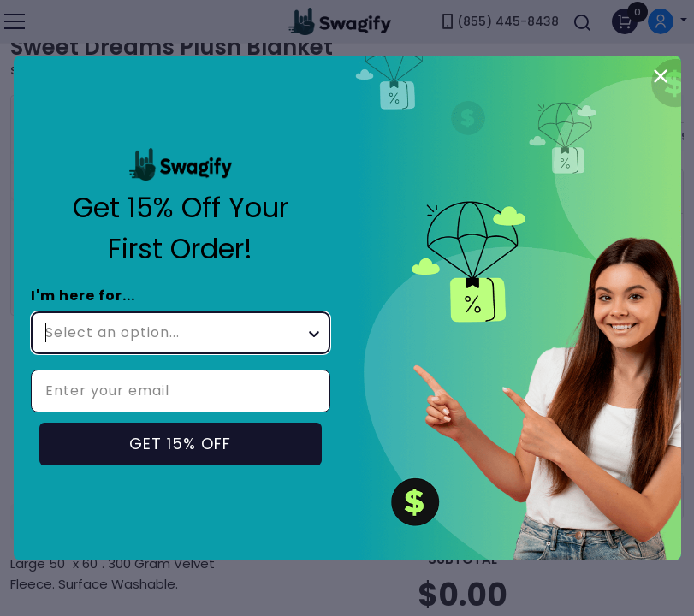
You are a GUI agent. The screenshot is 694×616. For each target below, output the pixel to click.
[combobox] (175, 333)
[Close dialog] (661, 76)
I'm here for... (83, 296)
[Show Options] (314, 333)
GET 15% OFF (180, 444)
